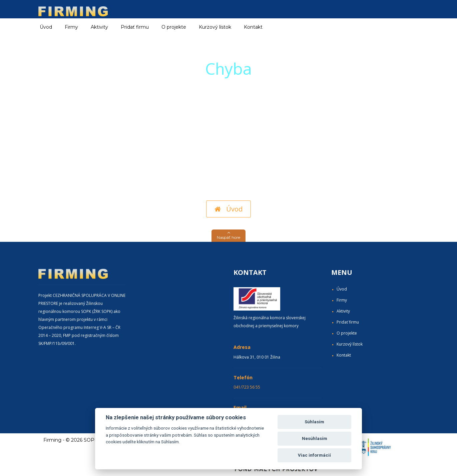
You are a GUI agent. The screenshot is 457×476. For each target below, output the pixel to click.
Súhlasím (314, 422)
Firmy (342, 300)
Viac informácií (314, 455)
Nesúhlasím (315, 438)
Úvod (46, 27)
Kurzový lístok (215, 27)
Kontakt (253, 27)
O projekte (174, 27)
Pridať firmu (135, 27)
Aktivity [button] (99, 27)
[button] (229, 236)
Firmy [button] (71, 27)
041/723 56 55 (247, 387)
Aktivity (343, 311)
